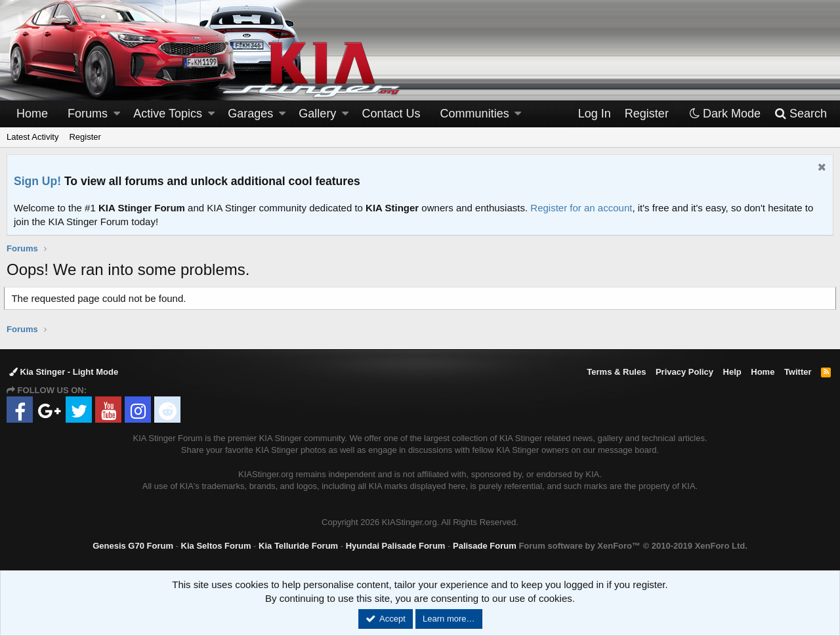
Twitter (798, 372)
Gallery (317, 114)
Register (85, 137)
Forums (88, 114)
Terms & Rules (616, 372)
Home (32, 114)
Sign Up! (37, 181)
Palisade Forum (485, 546)
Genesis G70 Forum (133, 546)
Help (732, 372)
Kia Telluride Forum (298, 546)
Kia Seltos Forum (216, 546)
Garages (250, 114)
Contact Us (391, 114)
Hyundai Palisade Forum (396, 546)
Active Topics (168, 114)
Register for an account (581, 208)
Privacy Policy (684, 372)
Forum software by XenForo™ (633, 546)
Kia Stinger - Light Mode (64, 372)
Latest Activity (32, 137)
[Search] (800, 114)
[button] (117, 114)
